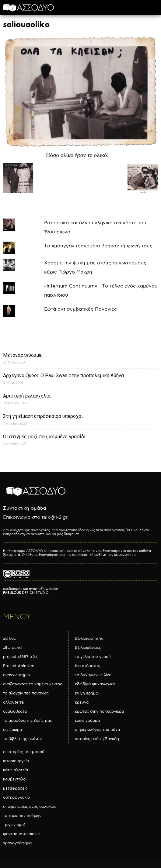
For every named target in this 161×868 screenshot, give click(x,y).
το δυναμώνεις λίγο (93, 675)
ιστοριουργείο (16, 761)
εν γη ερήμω (87, 693)
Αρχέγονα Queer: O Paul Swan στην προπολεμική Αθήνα (63, 375)
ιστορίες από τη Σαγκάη (97, 739)
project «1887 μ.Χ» (20, 657)
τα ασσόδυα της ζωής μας (28, 721)
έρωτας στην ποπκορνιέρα (99, 711)
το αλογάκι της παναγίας (26, 693)
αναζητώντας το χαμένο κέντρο (33, 684)
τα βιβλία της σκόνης (22, 739)
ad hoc (9, 639)
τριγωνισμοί (14, 825)
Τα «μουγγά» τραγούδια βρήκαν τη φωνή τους (98, 246)
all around (12, 648)
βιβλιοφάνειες (88, 648)
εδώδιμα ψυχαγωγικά (95, 684)
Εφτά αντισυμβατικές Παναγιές (80, 309)
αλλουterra (13, 702)
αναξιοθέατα (15, 711)
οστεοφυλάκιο (16, 797)
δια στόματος (87, 666)
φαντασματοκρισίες (21, 834)
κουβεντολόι (15, 779)
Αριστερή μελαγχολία (27, 396)
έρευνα (82, 702)
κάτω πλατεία (16, 770)
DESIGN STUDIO (26, 593)
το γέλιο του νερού (93, 657)
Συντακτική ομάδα (24, 508)
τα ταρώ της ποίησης (22, 816)
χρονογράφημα (17, 843)
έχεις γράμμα (87, 721)
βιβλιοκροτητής (89, 639)
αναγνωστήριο (16, 675)
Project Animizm (19, 666)
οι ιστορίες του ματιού (24, 752)
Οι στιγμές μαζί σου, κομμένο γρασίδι (44, 437)
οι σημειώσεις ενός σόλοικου (30, 807)
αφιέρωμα (12, 730)
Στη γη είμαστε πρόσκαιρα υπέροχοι (43, 416)
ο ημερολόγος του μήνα (97, 730)
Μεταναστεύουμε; (23, 355)
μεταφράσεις (15, 788)
